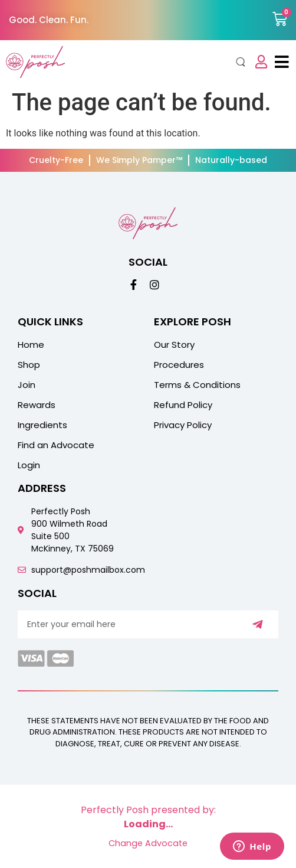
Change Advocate (148, 843)
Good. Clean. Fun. (49, 20)
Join (27, 385)
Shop (29, 365)
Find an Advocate (56, 445)
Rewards (37, 405)
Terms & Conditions (197, 385)
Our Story (174, 345)
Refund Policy (183, 405)
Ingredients (42, 425)
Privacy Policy (183, 425)
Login (29, 465)
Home (31, 345)
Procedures (179, 365)
